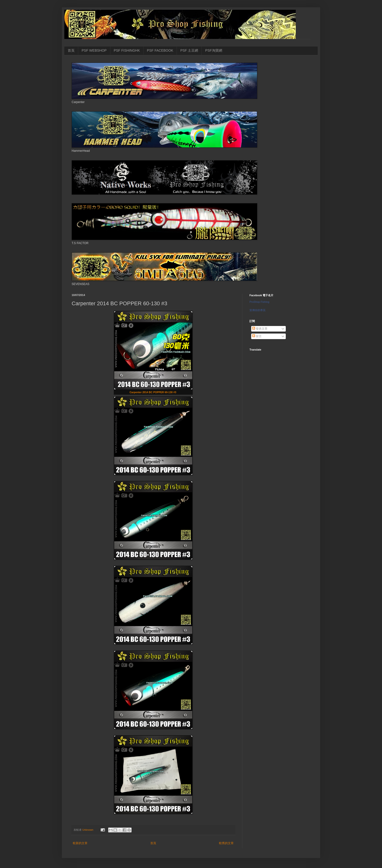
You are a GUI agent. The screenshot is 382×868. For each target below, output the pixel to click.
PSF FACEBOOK (160, 50)
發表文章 (260, 329)
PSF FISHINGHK (127, 50)
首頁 (71, 50)
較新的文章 (80, 843)
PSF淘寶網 (214, 50)
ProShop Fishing (259, 302)
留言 (257, 336)
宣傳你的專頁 (258, 310)
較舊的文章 (226, 843)
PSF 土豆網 (189, 50)
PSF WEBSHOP (94, 50)
